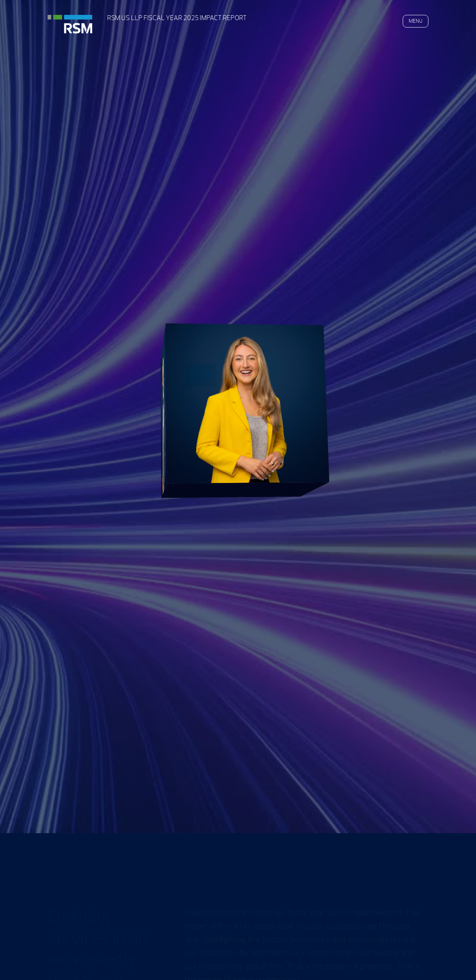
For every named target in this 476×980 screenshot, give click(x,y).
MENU (416, 21)
